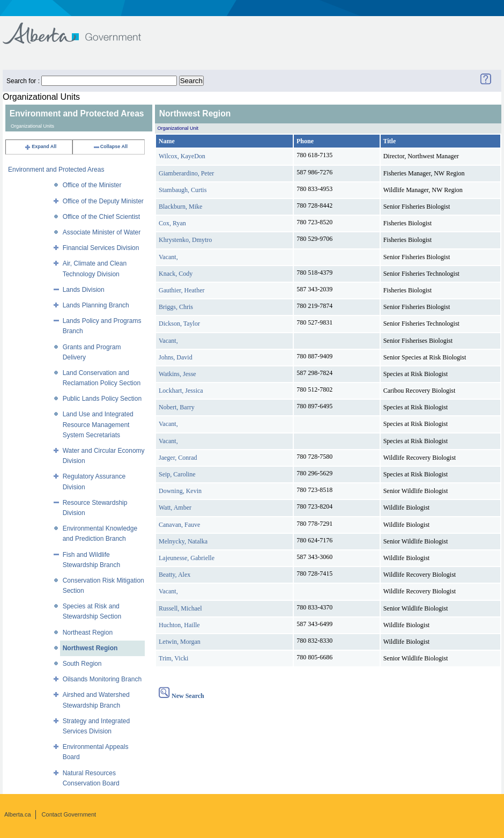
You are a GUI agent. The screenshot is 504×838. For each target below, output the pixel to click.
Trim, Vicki (173, 658)
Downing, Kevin (180, 491)
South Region (82, 664)
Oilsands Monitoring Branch (102, 679)
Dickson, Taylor (179, 324)
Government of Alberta (81, 28)
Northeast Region (88, 633)
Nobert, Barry (177, 407)
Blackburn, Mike (180, 207)
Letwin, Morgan (180, 642)
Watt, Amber (175, 508)
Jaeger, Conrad (178, 458)
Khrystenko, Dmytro (185, 240)
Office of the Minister (92, 185)
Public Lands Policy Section (102, 399)
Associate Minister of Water (102, 232)
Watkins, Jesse (177, 374)
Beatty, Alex (175, 575)
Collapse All (110, 146)
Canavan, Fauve (179, 525)
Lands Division (84, 290)
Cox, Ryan (172, 223)
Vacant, (168, 257)
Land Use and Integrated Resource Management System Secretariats (98, 424)
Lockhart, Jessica (181, 391)
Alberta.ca (18, 814)
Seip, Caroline (177, 474)
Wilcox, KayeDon (182, 156)
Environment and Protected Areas (56, 170)
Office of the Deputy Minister (103, 201)
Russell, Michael (180, 608)
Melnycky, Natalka (183, 541)
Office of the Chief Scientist (102, 217)
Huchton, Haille (179, 625)
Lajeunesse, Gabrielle (187, 558)
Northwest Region (90, 648)
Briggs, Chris (176, 307)
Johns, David (176, 357)
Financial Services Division (101, 248)
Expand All (40, 146)
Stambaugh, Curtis (183, 190)
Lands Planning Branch (96, 305)
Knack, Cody (176, 274)
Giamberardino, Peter (186, 173)
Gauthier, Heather (181, 290)
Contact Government (69, 814)
